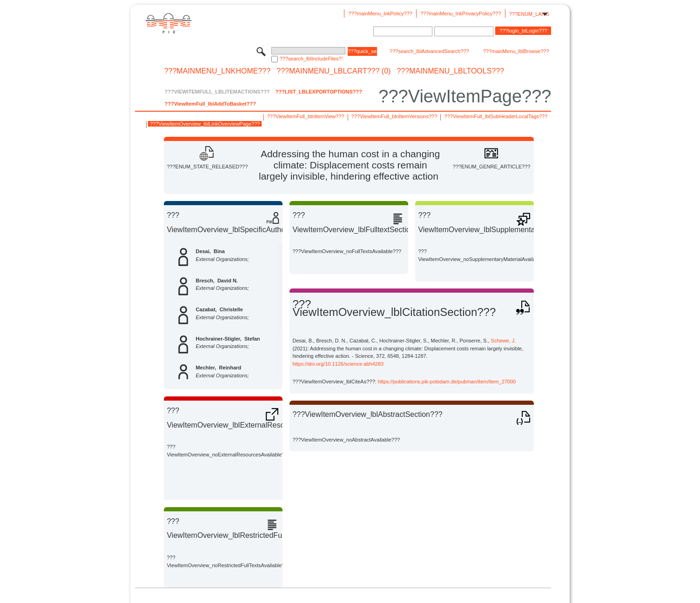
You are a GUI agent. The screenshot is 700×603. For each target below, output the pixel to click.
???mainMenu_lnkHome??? (218, 71)
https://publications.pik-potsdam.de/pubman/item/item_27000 (447, 382)
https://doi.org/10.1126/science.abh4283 (338, 364)
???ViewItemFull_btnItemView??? (306, 116)
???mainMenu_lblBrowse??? (516, 51)
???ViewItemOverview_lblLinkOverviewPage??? (205, 124)
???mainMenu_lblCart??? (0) (333, 71)
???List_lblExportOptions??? (319, 92)
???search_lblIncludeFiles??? (311, 59)
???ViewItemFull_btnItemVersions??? (394, 116)
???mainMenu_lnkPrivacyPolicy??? (461, 13)
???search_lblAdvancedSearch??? (429, 51)
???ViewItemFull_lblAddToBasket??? (210, 104)
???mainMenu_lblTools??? (450, 71)
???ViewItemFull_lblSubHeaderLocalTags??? (496, 116)
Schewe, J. (504, 341)
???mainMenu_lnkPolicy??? (380, 13)
